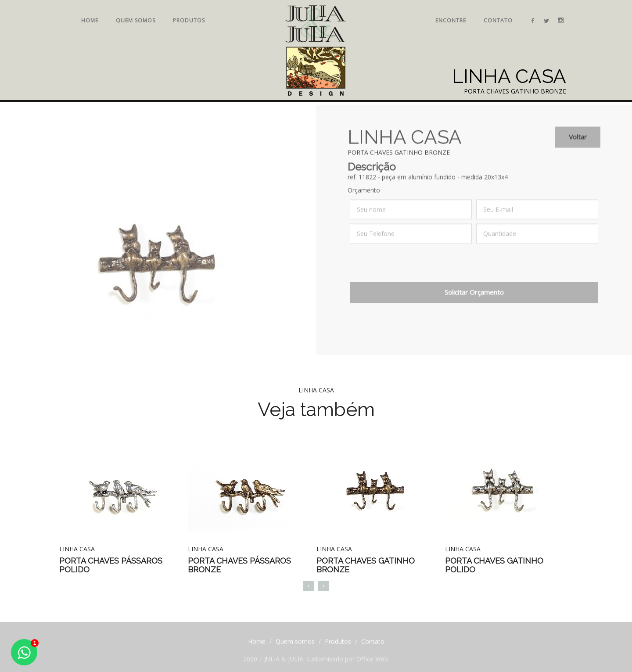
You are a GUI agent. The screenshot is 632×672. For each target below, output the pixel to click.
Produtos (189, 20)
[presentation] (417, 270)
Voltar (578, 141)
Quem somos (136, 20)
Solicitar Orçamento (474, 297)
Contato (498, 20)
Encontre (451, 20)
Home (90, 20)
